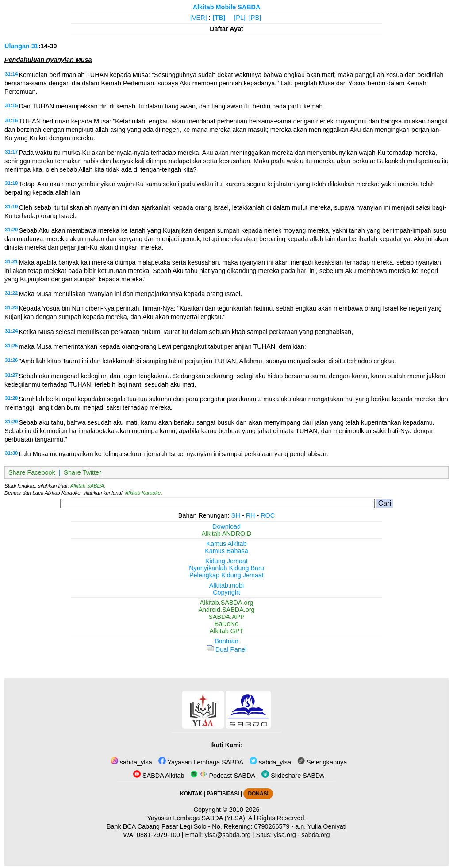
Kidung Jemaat (226, 561)
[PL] (240, 18)
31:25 (11, 346)
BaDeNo (226, 624)
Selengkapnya (322, 762)
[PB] (255, 18)
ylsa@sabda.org (227, 835)
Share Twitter (83, 472)
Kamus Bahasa (226, 551)
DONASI (258, 794)
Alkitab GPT (227, 631)
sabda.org (316, 835)
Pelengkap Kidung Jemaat (226, 575)
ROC (268, 515)
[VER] (199, 18)
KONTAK (191, 794)
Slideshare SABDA (293, 776)
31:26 (11, 360)
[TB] (219, 18)
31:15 (11, 105)
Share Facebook (32, 472)
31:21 (11, 261)
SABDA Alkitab (159, 776)
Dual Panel (226, 649)
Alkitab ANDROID (227, 534)
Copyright (226, 592)
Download (226, 526)
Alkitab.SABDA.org (227, 603)
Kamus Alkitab (226, 544)
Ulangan (17, 46)
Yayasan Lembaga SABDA (201, 762)
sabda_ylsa (131, 762)
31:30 (11, 453)
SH (236, 515)
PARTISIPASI (223, 794)
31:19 (11, 207)
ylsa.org (284, 835)
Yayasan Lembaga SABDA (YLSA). (197, 818)
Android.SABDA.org (226, 610)
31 (35, 46)
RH (251, 515)
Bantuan (226, 641)
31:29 (11, 422)
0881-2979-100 (158, 835)
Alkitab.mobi (226, 585)
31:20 (11, 230)
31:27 (11, 375)
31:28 (11, 398)
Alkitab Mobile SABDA (227, 7)
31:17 (11, 152)
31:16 (11, 120)
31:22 (11, 293)
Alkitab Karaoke (143, 493)
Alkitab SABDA (87, 486)
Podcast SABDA (223, 776)
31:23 (11, 307)
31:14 (11, 74)
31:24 (11, 331)
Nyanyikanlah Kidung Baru (226, 568)
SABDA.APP (226, 617)
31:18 (11, 183)
